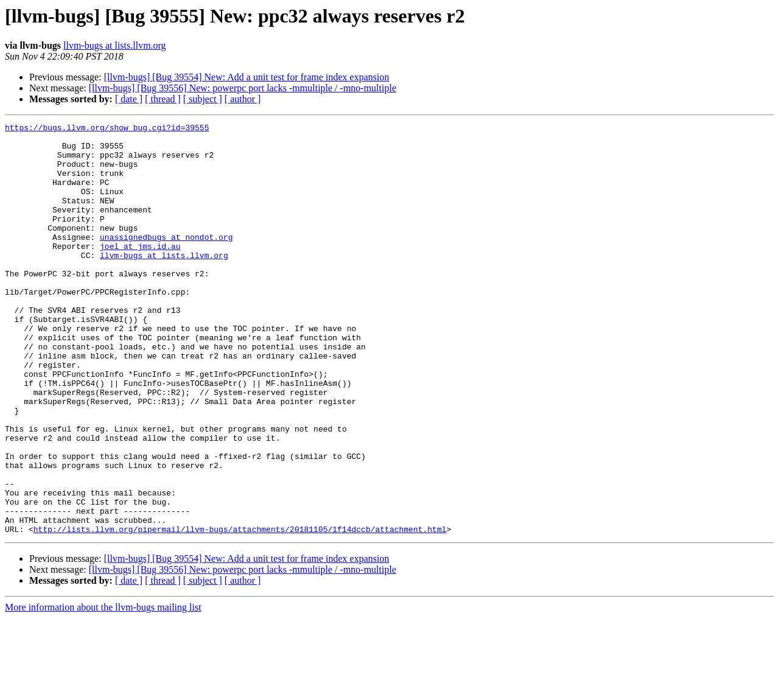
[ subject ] (203, 99)
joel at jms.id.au (140, 271)
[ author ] (243, 99)
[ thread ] (163, 99)
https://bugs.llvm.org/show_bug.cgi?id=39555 (107, 129)
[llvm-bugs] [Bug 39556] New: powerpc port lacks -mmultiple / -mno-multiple (243, 88)
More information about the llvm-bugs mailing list (103, 689)
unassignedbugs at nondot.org (166, 261)
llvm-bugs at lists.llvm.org (115, 45)
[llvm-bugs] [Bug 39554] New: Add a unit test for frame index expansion (247, 77)
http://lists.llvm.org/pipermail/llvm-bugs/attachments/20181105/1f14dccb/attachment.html (240, 611)
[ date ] (129, 99)
